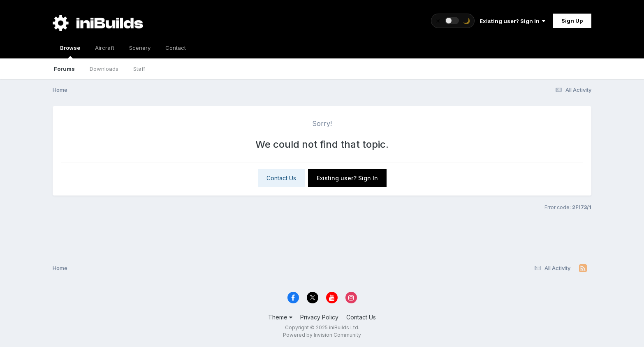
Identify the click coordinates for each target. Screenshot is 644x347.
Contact (176, 48)
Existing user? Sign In (512, 21)
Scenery (140, 48)
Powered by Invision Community (322, 335)
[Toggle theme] (453, 21)
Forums (64, 69)
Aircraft (105, 48)
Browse (70, 51)
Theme (280, 317)
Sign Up (572, 21)
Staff (139, 69)
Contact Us (281, 178)
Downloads (104, 69)
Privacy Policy (319, 317)
